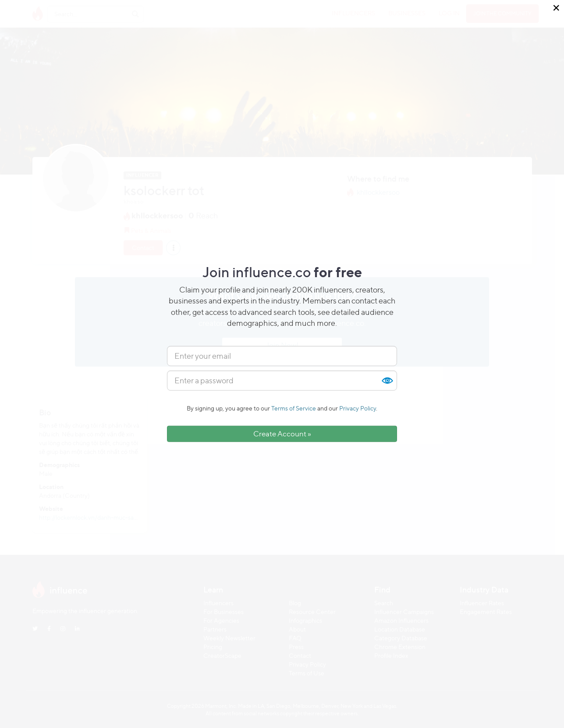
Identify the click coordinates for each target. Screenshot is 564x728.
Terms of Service (294, 408)
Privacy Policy (358, 408)
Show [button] (387, 381)
